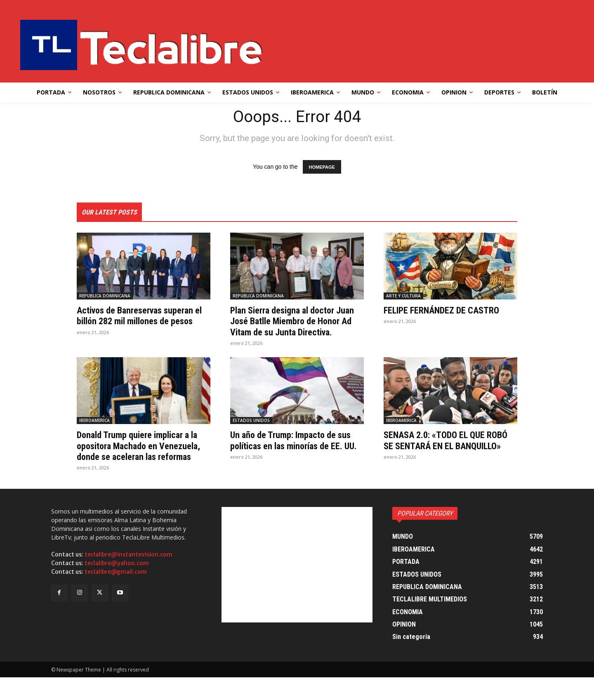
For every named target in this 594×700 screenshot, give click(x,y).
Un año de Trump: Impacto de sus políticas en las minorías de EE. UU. (297, 458)
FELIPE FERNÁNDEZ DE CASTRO (447, 311)
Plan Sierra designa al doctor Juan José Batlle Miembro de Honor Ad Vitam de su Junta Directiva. (288, 327)
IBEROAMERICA (94, 432)
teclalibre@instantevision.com (128, 577)
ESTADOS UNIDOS (251, 432)
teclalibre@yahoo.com (117, 586)
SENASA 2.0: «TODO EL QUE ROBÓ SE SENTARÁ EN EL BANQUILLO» (439, 458)
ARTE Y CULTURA (403, 297)
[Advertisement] (297, 587)
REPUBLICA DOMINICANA (105, 297)
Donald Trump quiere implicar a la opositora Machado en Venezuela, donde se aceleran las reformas (143, 463)
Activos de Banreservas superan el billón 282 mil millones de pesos (141, 322)
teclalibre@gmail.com (116, 594)
